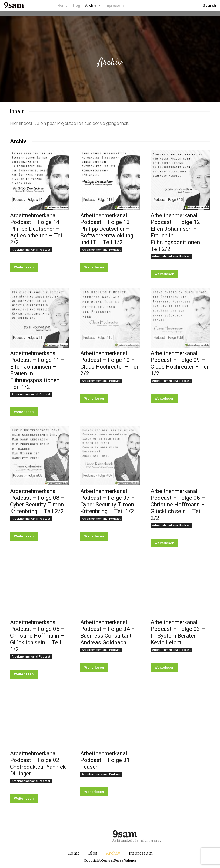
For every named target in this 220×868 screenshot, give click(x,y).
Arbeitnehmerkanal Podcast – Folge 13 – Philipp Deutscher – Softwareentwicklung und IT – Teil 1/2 (108, 229)
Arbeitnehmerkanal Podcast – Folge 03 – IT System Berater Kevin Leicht (178, 632)
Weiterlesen (24, 267)
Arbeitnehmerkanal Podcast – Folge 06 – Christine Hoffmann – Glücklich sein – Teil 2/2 (178, 505)
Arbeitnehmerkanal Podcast (31, 250)
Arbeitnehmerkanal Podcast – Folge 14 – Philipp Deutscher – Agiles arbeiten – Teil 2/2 (37, 229)
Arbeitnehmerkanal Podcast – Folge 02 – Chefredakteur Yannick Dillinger (38, 763)
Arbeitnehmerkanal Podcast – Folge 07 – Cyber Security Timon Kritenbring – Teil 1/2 (108, 501)
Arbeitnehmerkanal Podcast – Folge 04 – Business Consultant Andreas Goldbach (108, 632)
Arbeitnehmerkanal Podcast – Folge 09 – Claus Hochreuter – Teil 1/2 (180, 363)
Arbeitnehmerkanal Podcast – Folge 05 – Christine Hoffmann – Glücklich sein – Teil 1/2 (37, 636)
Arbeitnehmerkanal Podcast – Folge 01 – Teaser (108, 760)
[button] (210, 6)
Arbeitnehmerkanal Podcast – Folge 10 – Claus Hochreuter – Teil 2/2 (110, 363)
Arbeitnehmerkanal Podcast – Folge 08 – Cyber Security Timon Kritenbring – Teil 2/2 (37, 501)
